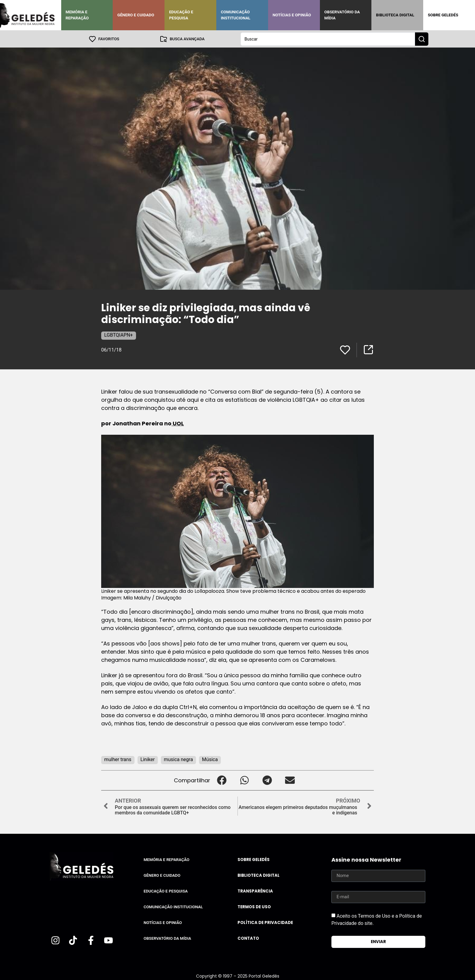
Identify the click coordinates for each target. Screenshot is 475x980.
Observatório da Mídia (342, 15)
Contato (248, 938)
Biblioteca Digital (395, 15)
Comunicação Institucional (236, 15)
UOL (178, 423)
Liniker (148, 759)
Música (210, 759)
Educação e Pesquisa (181, 15)
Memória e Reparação (77, 15)
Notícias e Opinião (292, 15)
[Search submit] (422, 39)
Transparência (255, 891)
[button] (222, 780)
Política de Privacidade (265, 922)
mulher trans (118, 759)
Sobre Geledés (443, 15)
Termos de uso (254, 907)
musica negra (178, 759)
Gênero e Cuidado (136, 15)
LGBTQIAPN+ (119, 335)
